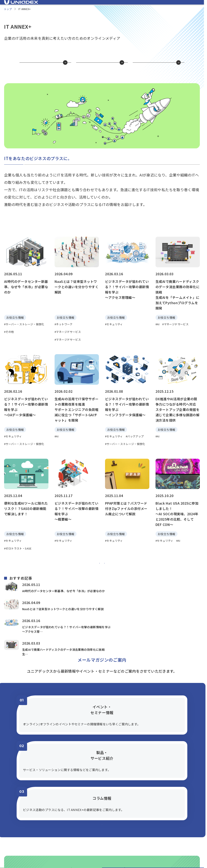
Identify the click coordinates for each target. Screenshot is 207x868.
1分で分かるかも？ (103, 76)
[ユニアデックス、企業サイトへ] (181, 5)
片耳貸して (160, 76)
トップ (8, 15)
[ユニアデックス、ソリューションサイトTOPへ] (21, 5)
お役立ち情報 (47, 76)
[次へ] (118, 589)
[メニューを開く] (197, 5)
